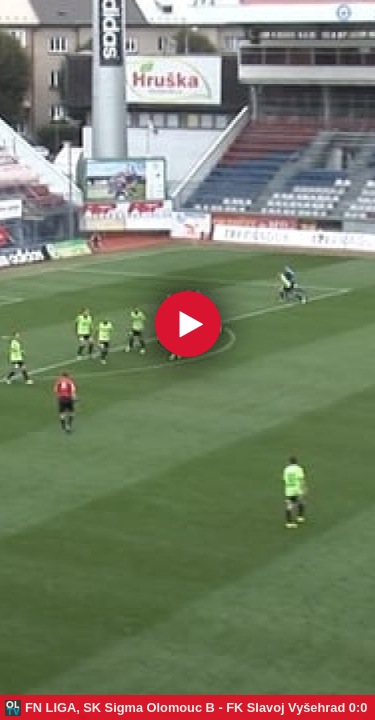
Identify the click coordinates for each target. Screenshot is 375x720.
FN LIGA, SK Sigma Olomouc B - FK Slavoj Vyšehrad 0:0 (196, 707)
